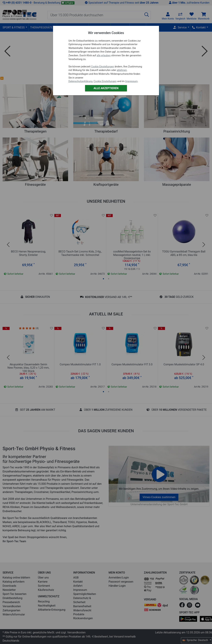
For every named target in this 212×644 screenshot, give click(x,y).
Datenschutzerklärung (80, 81)
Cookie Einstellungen (103, 67)
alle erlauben (104, 56)
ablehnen (122, 70)
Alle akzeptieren (106, 88)
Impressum (131, 81)
